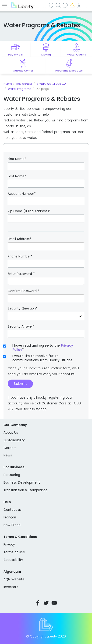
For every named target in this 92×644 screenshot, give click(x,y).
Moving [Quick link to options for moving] (46, 55)
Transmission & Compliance (26, 490)
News (8, 455)
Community (52, 5)
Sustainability (14, 440)
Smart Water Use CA (51, 84)
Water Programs (20, 89)
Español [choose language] (87, 5)
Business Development (22, 483)
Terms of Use (14, 552)
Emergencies (73, 5)
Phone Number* (20, 257)
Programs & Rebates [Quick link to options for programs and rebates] (69, 71)
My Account (80, 5)
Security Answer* (21, 327)
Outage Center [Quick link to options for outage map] (23, 71)
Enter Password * (21, 274)
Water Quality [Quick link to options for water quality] (77, 55)
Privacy (9, 545)
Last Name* (17, 176)
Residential (24, 84)
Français (10, 517)
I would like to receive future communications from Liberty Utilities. (43, 358)
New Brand (12, 525)
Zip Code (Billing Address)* (29, 211)
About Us (11, 433)
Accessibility (13, 560)
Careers (10, 448)
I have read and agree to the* (43, 348)
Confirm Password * (24, 291)
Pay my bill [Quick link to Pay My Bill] (15, 55)
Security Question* (23, 309)
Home (8, 84)
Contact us (66, 5)
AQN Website (14, 579)
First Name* (17, 159)
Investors (11, 587)
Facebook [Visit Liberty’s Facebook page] (38, 603)
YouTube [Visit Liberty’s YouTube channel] (54, 603)
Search (59, 5)
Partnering (12, 475)
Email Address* (19, 239)
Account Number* (22, 194)
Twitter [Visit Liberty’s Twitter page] (46, 603)
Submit (20, 384)
